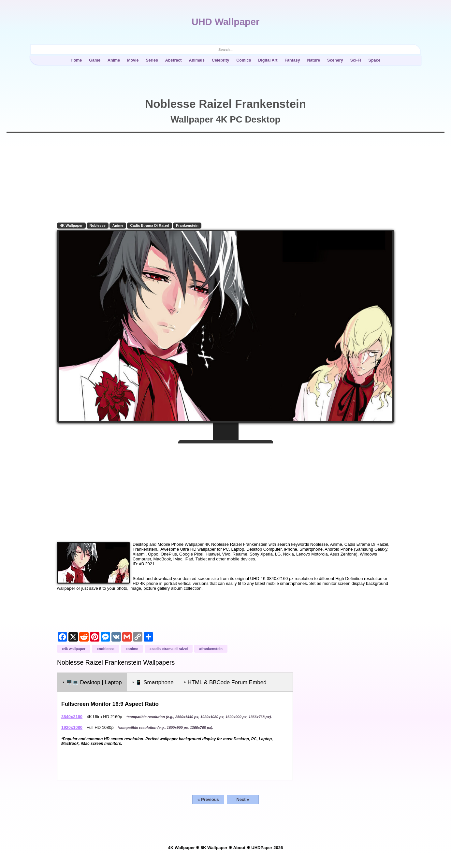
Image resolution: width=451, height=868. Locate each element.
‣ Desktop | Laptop (92, 682)
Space (375, 60)
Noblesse (98, 225)
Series (152, 60)
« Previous (208, 799)
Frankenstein (187, 225)
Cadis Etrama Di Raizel (150, 225)
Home (76, 60)
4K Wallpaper (71, 225)
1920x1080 (72, 727)
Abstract (174, 60)
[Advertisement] (225, 490)
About (240, 848)
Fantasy (292, 60)
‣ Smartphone (153, 682)
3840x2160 (72, 717)
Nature (314, 60)
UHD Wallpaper (225, 22)
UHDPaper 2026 (267, 848)
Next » (243, 799)
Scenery (335, 60)
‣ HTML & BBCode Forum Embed (225, 682)
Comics (244, 60)
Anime (114, 60)
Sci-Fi (356, 60)
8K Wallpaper (214, 848)
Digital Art (268, 60)
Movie (133, 60)
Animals (197, 60)
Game (95, 60)
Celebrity (220, 60)
